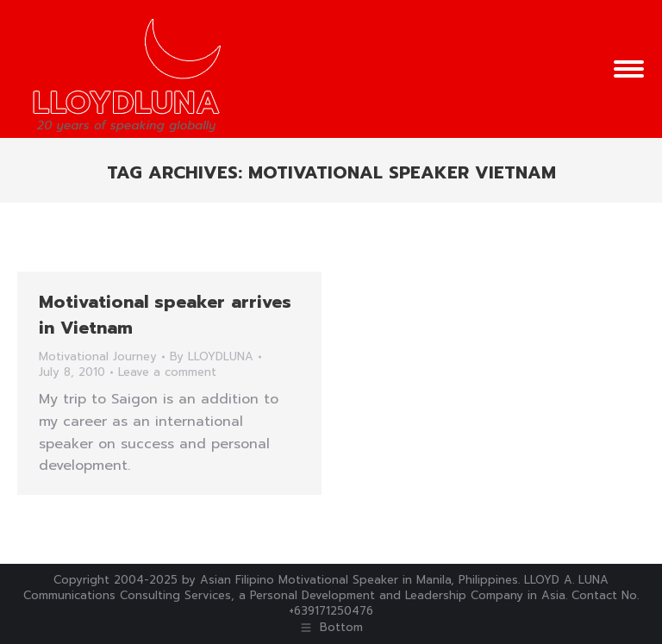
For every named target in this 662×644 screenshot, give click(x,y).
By (212, 357)
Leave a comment (167, 372)
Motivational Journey (98, 356)
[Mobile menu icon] (629, 69)
